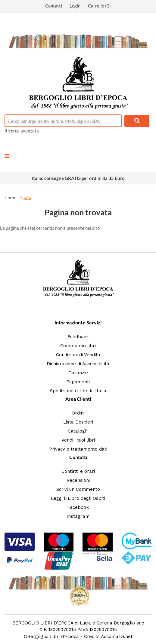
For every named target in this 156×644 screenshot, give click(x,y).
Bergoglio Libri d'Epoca (53, 636)
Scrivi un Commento (78, 489)
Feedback (78, 337)
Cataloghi (78, 431)
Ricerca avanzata (22, 131)
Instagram (78, 516)
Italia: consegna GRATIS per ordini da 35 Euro (78, 178)
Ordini (78, 413)
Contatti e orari (78, 471)
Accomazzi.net (117, 636)
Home (11, 198)
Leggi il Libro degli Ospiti (78, 498)
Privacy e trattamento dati (78, 449)
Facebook (78, 507)
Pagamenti (78, 382)
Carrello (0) (99, 6)
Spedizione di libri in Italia (78, 391)
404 (27, 198)
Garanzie (78, 373)
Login (75, 6)
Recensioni (78, 480)
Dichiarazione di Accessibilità (78, 364)
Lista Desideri (78, 422)
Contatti (54, 6)
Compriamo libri (78, 346)
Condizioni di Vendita (78, 355)
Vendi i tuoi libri (78, 440)
